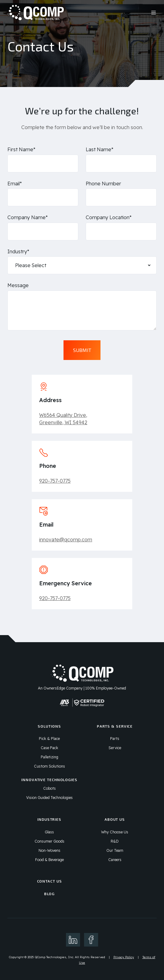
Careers (115, 860)
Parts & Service (115, 726)
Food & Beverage (49, 860)
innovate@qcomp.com (66, 539)
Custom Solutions (49, 766)
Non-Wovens (49, 850)
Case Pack (49, 748)
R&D (115, 841)
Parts (115, 739)
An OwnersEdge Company (60, 688)
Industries (49, 819)
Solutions (49, 726)
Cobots (49, 788)
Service (115, 748)
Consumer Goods (49, 841)
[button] (154, 13)
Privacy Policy (124, 957)
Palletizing (49, 757)
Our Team (115, 850)
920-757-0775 (55, 481)
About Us (115, 819)
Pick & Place (49, 739)
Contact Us (49, 881)
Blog (49, 894)
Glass (49, 832)
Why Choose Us (115, 832)
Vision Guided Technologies (49, 798)
